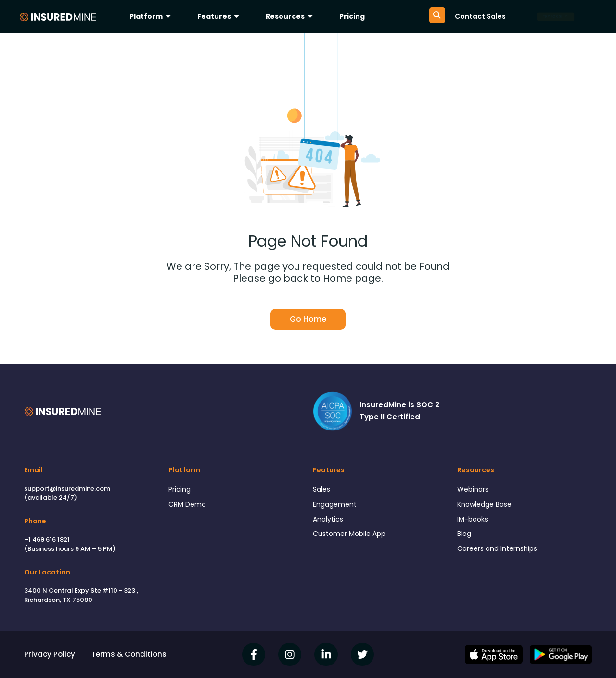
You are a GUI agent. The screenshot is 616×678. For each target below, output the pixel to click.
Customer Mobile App (352, 537)
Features (219, 16)
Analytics (329, 521)
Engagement (336, 505)
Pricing (352, 16)
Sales (322, 489)
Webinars (474, 489)
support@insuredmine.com (67, 489)
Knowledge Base (487, 505)
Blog (465, 537)
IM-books (474, 521)
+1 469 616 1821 (47, 540)
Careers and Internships (500, 553)
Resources (290, 16)
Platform (151, 16)
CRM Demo (188, 505)
